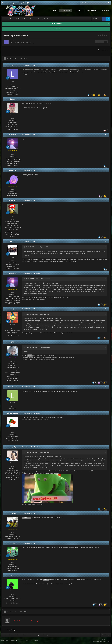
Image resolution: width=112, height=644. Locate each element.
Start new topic (103, 50)
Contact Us (29, 640)
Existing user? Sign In (10, 3)
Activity (78, 10)
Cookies (36, 640)
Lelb (12, 65)
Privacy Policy (20, 640)
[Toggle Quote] (25, 247)
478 (13, 119)
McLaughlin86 (13, 200)
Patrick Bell (12, 513)
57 (13, 328)
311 (13, 533)
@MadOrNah (27, 518)
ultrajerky (13, 447)
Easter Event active (56, 24)
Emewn (13, 99)
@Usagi (30, 356)
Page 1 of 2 (23, 58)
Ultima (54, 10)
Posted (29, 65)
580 (13, 466)
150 (12, 406)
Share (90, 42)
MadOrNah (13, 170)
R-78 (12, 342)
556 (13, 563)
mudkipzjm (13, 135)
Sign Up (22, 3)
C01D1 (12, 543)
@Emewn (46, 580)
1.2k (12, 261)
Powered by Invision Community (102, 641)
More (106, 10)
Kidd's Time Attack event (56, 29)
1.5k (12, 190)
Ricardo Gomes (13, 413)
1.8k (12, 154)
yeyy (13, 575)
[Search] (89, 3)
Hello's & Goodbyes (28, 43)
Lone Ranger (12, 387)
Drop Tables (93, 10)
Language (5, 640)
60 (13, 85)
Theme (12, 640)
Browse (66, 10)
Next (12, 58)
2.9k (13, 362)
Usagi (13, 309)
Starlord (13, 241)
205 (13, 595)
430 (13, 220)
